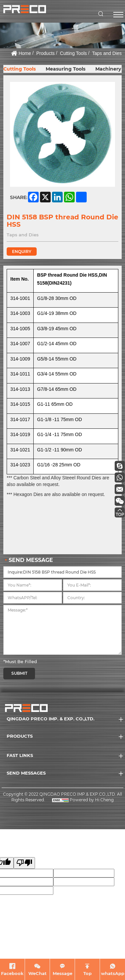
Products (45, 53)
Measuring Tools (65, 69)
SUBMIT (19, 673)
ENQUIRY (22, 251)
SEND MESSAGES (26, 773)
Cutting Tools (73, 53)
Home (25, 53)
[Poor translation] (24, 863)
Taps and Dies (107, 53)
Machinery (108, 69)
